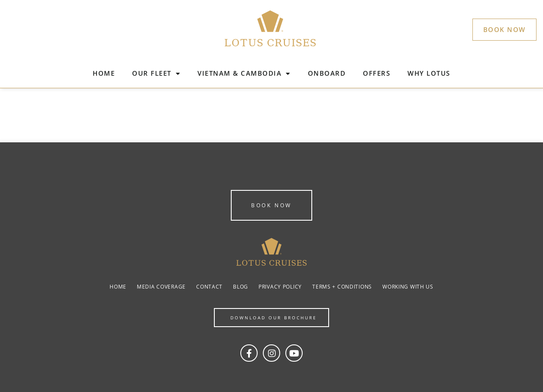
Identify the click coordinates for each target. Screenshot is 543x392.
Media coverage (161, 287)
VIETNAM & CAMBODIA (244, 74)
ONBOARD (327, 73)
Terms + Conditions (342, 287)
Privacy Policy (280, 287)
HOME (104, 73)
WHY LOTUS (429, 73)
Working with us (408, 287)
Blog (241, 287)
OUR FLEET (156, 74)
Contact (209, 287)
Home (118, 287)
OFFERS (377, 73)
